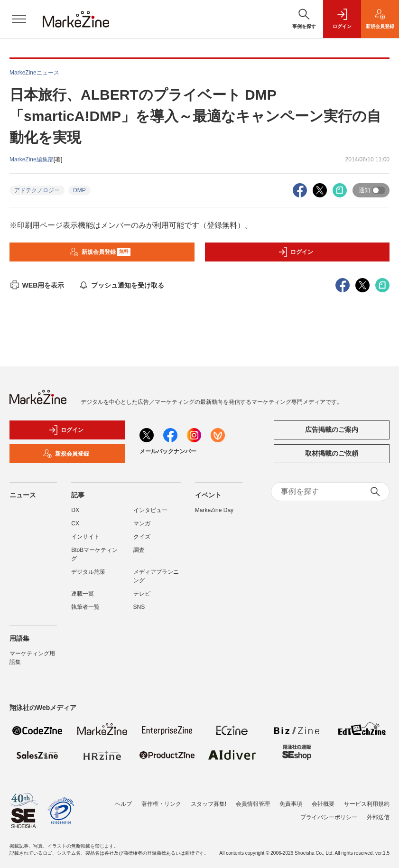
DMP (79, 190)
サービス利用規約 (367, 804)
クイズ (142, 537)
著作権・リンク (161, 804)
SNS (139, 607)
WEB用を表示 (37, 285)
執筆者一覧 (85, 607)
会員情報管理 (253, 804)
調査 (139, 550)
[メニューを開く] (19, 19)
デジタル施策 (88, 572)
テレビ (142, 594)
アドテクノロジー (37, 190)
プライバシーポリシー (329, 817)
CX (75, 523)
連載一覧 (83, 594)
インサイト (85, 537)
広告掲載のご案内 (332, 429)
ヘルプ (123, 804)
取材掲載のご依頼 (332, 453)
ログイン (296, 252)
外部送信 (378, 817)
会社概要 (323, 804)
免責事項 (291, 804)
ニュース (23, 495)
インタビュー (150, 510)
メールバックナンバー (168, 451)
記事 (78, 495)
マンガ (142, 523)
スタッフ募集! (209, 804)
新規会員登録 (100, 252)
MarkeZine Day (214, 510)
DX (75, 510)
